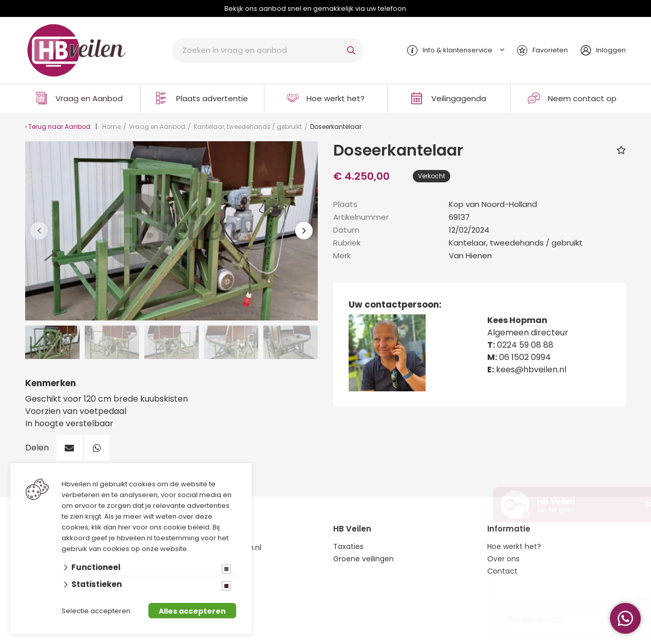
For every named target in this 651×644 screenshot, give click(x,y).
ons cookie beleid (179, 527)
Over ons (503, 559)
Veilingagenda (459, 98)
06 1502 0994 (525, 357)
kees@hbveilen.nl (531, 370)
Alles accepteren (192, 611)
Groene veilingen (363, 559)
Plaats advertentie (212, 98)
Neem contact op (582, 98)
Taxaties (348, 546)
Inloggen (611, 50)
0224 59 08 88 (525, 345)
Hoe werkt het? (336, 98)
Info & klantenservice (457, 50)
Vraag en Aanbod (89, 98)
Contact (502, 571)
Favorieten (550, 50)
